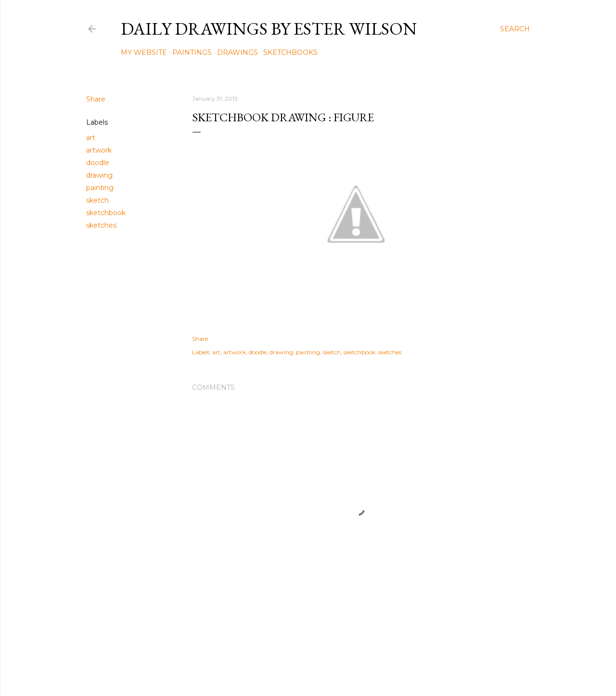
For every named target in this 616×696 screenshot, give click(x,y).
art (91, 138)
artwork (99, 150)
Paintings (192, 52)
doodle (98, 163)
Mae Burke (334, 668)
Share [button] (96, 99)
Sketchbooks (290, 52)
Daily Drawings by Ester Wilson (269, 29)
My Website (144, 52)
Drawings (237, 52)
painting (100, 188)
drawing (99, 175)
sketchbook (106, 213)
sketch (97, 200)
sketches (101, 225)
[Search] (515, 29)
